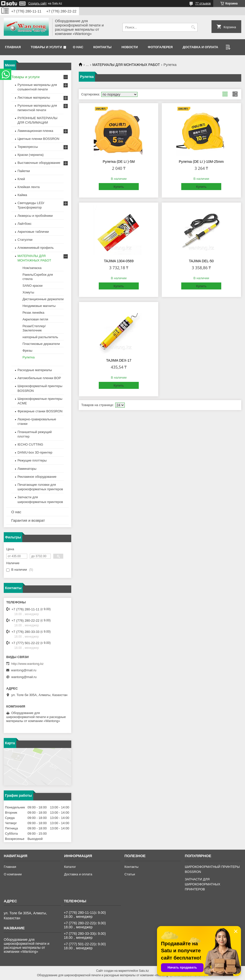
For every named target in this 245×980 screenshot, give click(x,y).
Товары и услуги (46, 47)
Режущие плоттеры (32, 460)
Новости (130, 47)
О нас (78, 47)
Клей (21, 179)
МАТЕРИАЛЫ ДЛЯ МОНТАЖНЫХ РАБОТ (126, 65)
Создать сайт (37, 3)
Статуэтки (25, 240)
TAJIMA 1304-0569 (119, 261)
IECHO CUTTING (30, 444)
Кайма (22, 195)
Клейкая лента (29, 187)
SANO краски (32, 286)
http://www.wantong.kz (27, 664)
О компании (13, 874)
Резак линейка (33, 313)
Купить (119, 187)
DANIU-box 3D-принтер (35, 452)
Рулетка (28, 357)
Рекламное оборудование (37, 477)
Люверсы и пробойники (35, 216)
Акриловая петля (35, 319)
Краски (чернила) (30, 155)
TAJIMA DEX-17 (119, 360)
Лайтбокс (24, 224)
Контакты (102, 47)
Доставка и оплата (200, 47)
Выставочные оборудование (39, 163)
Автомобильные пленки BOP (39, 378)
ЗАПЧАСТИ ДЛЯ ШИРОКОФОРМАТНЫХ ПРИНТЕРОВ (202, 884)
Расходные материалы (35, 370)
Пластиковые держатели (41, 344)
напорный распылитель (40, 337)
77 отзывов (203, 3)
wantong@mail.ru (24, 670)
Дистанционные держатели (43, 299)
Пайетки (24, 171)
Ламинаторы (27, 469)
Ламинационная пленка (35, 131)
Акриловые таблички (33, 232)
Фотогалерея (160, 47)
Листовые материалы (34, 98)
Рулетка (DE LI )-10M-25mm (201, 162)
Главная (13, 47)
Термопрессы (28, 147)
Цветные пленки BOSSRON (38, 139)
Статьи (130, 874)
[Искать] (193, 27)
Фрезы (27, 351)
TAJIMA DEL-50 (201, 261)
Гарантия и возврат (28, 520)
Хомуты (28, 292)
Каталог (70, 867)
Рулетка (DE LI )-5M (119, 162)
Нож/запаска (32, 268)
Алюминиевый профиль (36, 248)
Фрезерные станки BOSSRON (40, 411)
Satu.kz (144, 971)
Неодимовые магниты (39, 306)
